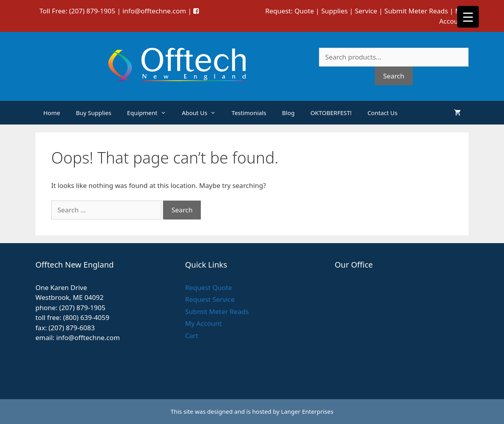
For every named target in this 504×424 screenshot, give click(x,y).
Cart (192, 336)
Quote (304, 11)
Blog (288, 113)
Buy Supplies (94, 113)
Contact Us (382, 113)
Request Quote (208, 287)
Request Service (210, 299)
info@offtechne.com (154, 11)
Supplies (334, 11)
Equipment (151, 113)
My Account (203, 323)
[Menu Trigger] (468, 17)
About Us (203, 113)
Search (394, 76)
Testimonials (249, 113)
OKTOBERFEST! (331, 113)
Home (52, 113)
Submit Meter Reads (416, 11)
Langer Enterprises (307, 411)
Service (366, 11)
